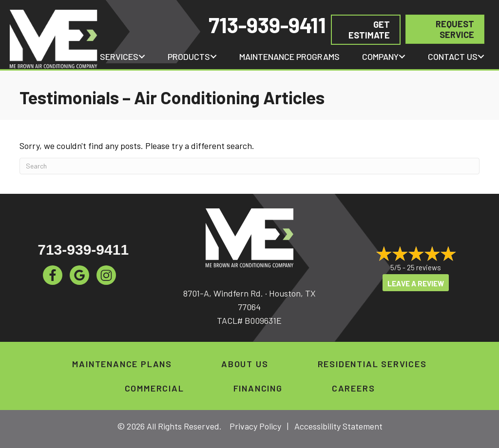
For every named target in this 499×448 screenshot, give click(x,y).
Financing (258, 388)
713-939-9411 (267, 25)
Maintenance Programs (289, 56)
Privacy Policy (255, 426)
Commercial (154, 388)
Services (119, 56)
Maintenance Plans (122, 364)
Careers (354, 388)
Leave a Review (416, 283)
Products (189, 56)
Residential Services (372, 364)
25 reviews (424, 267)
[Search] (249, 166)
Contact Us (453, 56)
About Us (245, 364)
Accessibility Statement (338, 426)
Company (380, 56)
